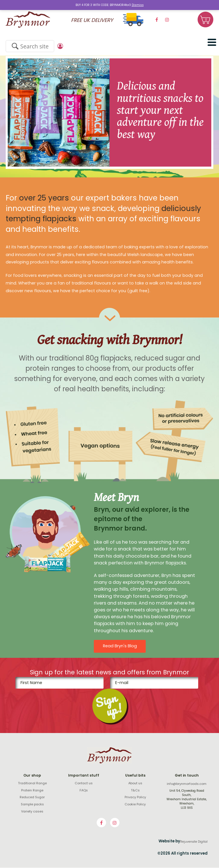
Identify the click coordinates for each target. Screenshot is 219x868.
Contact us (84, 784)
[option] (109, 112)
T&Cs (135, 791)
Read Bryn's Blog (120, 646)
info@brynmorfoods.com (187, 784)
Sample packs (32, 805)
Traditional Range (32, 784)
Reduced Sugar (32, 798)
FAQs (84, 791)
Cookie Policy (135, 805)
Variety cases (32, 812)
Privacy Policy (135, 798)
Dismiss (138, 5)
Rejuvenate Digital (194, 842)
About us (135, 784)
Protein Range (32, 791)
